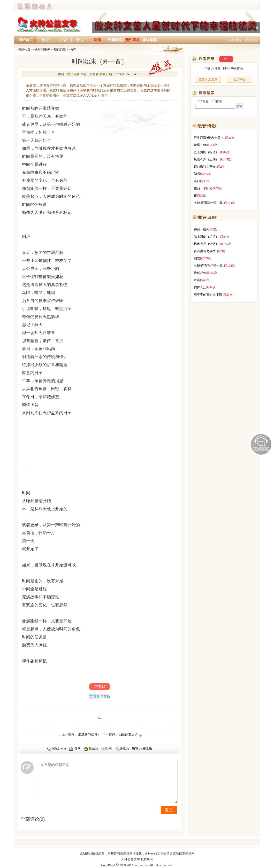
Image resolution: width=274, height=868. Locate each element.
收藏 (93, 748)
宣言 (197, 280)
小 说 (63, 40)
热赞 (100, 686)
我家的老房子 (128, 734)
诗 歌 (98, 40)
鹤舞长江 (200, 287)
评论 (120, 748)
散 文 (46, 40)
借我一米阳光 (203, 188)
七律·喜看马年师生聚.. (209, 203)
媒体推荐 (150, 40)
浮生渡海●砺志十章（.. (210, 138)
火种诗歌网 (43, 50)
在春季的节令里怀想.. (209, 295)
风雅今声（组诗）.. (207, 159)
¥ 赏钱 (106, 696)
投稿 (109, 748)
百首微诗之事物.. (205, 167)
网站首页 (26, 40)
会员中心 (239, 79)
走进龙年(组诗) (88, 734)
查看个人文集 (208, 79)
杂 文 (80, 40)
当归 (197, 181)
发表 (169, 810)
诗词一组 (200, 145)
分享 (78, 748)
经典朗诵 (115, 40)
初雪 (197, 174)
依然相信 (200, 273)
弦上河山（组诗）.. (207, 152)
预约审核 (132, 40)
